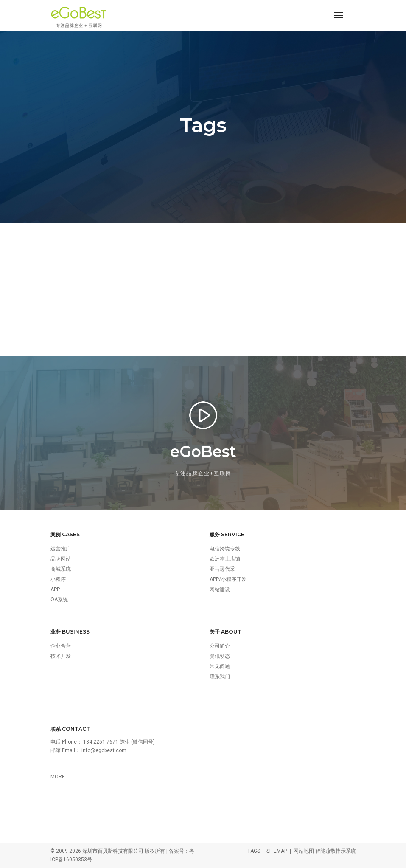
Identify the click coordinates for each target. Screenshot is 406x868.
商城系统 (61, 569)
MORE (58, 777)
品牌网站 (61, 559)
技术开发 (61, 656)
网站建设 (220, 589)
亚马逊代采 (222, 569)
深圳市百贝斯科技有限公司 (113, 851)
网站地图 (304, 851)
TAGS (254, 851)
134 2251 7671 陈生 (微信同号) (119, 742)
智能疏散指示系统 (336, 851)
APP (55, 589)
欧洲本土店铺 (225, 559)
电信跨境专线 (225, 549)
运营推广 (61, 549)
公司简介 (220, 646)
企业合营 (61, 646)
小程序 (58, 579)
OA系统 (59, 600)
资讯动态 (220, 656)
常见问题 (220, 666)
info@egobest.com (104, 750)
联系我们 (220, 676)
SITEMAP (277, 851)
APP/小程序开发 (228, 579)
